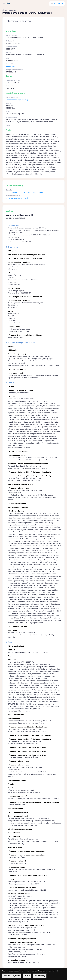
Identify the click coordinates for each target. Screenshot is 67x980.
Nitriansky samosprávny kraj (17, 100)
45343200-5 (11, 66)
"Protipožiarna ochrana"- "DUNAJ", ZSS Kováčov (24, 192)
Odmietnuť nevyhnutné (12, 976)
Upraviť (27, 976)
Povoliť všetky (40, 976)
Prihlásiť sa (58, 3)
